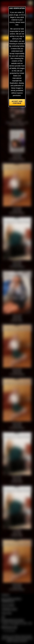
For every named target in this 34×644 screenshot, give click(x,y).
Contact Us (5, 595)
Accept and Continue (17, 102)
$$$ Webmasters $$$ (9, 627)
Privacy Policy (7, 613)
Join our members (8, 605)
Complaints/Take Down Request (12, 620)
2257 (3, 617)
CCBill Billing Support (9, 609)
